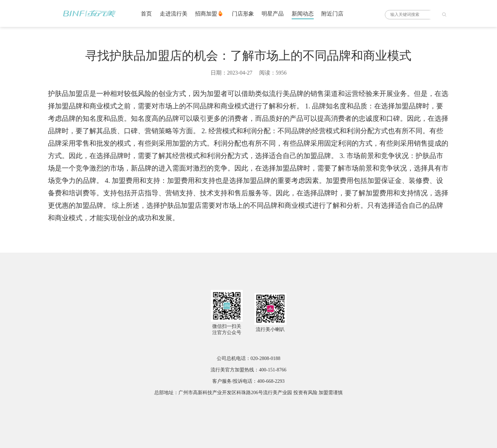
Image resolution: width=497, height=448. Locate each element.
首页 (146, 14)
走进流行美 (174, 14)
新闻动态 (303, 14)
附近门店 (332, 14)
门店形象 (243, 14)
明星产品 (273, 14)
